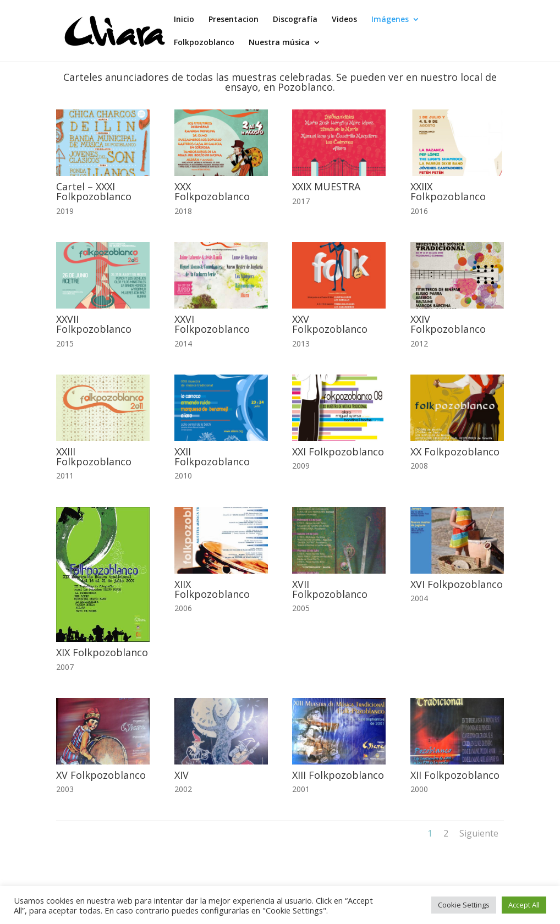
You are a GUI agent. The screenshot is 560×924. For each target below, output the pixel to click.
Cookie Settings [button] (464, 905)
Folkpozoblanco (204, 43)
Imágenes (390, 20)
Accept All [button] (524, 905)
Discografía (295, 20)
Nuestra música (279, 43)
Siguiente (479, 833)
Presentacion (234, 20)
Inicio (184, 20)
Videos (344, 20)
